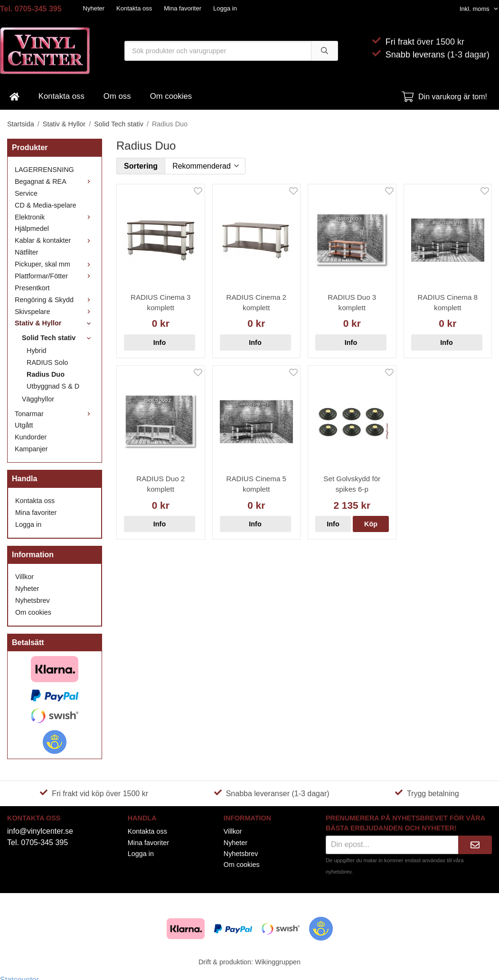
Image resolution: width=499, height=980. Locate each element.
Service (26, 193)
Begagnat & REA (55, 181)
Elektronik (55, 217)
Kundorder (31, 437)
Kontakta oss (134, 8)
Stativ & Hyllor (55, 323)
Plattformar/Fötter (55, 276)
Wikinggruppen (278, 962)
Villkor (24, 577)
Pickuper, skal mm (55, 264)
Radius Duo (46, 374)
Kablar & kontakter (55, 240)
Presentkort (32, 288)
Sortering (141, 166)
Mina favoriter (183, 8)
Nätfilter (27, 252)
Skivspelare (55, 312)
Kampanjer (31, 449)
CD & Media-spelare (46, 205)
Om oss (117, 96)
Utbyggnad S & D (53, 386)
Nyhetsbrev (33, 600)
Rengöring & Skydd (55, 300)
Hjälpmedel (32, 228)
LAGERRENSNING (44, 170)
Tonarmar (55, 414)
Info (160, 343)
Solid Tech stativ (58, 338)
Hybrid (37, 351)
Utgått (24, 425)
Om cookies (171, 96)
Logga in (225, 8)
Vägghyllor (38, 399)
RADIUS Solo (47, 362)
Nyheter (94, 8)
